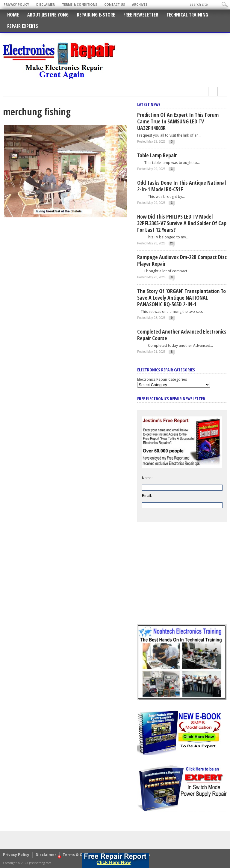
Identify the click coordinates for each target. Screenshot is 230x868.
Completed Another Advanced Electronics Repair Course (182, 335)
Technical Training (187, 15)
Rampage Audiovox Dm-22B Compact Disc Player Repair (182, 260)
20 (172, 243)
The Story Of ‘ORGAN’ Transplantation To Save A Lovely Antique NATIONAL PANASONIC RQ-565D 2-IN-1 (181, 298)
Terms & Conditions (80, 5)
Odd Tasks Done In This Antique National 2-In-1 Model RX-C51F (181, 186)
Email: (147, 496)
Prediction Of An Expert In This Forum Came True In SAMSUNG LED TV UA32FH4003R (178, 121)
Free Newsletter (141, 15)
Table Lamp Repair (157, 155)
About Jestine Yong (48, 15)
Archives (140, 5)
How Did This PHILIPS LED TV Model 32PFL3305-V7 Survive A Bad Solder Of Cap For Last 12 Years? (182, 223)
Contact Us (115, 5)
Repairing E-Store (96, 15)
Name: (147, 478)
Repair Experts (23, 26)
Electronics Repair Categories (162, 379)
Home (13, 15)
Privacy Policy (16, 5)
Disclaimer (46, 5)
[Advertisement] (182, 578)
